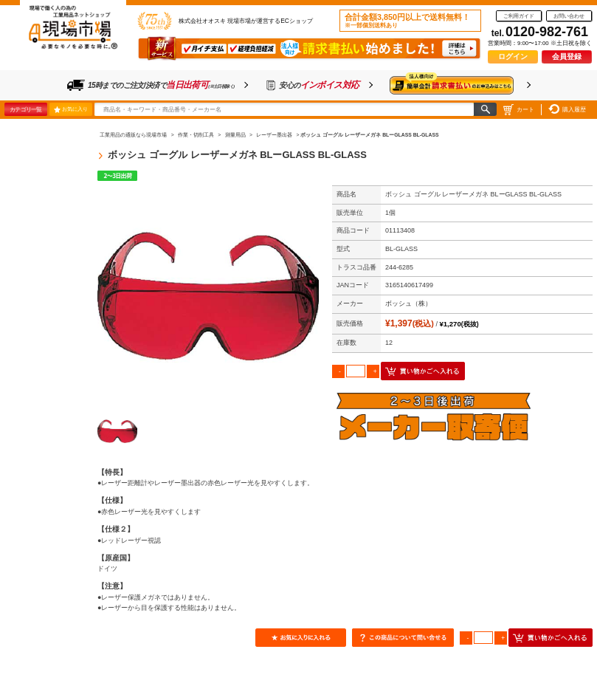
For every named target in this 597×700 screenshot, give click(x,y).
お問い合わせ (569, 16)
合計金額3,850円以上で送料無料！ (407, 21)
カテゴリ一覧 (25, 109)
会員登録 (567, 56)
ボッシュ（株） (408, 303)
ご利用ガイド (519, 16)
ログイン (513, 56)
